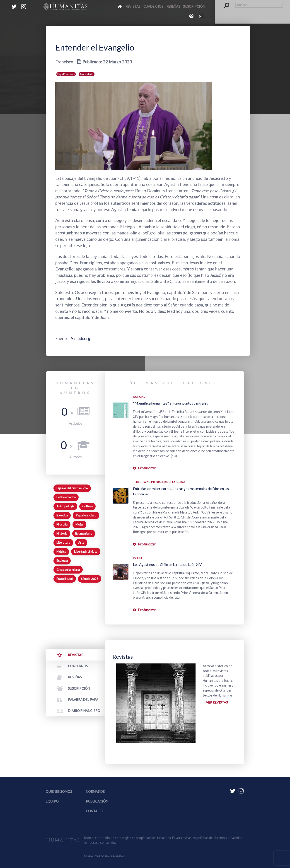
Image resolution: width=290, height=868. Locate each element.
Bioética (62, 515)
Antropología (65, 506)
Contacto (95, 811)
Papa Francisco (66, 74)
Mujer (79, 524)
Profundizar (147, 468)
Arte (81, 542)
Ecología (62, 561)
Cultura (87, 506)
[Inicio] (120, 6)
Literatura (63, 542)
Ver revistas (217, 702)
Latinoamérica (66, 497)
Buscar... (224, 2)
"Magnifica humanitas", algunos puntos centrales (170, 403)
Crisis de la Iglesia (68, 570)
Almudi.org (81, 338)
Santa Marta (87, 74)
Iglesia (138, 558)
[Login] (192, 16)
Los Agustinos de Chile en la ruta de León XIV (167, 564)
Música (61, 552)
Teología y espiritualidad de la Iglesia (159, 482)
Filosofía (62, 524)
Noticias (139, 397)
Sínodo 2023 (90, 579)
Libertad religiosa (86, 552)
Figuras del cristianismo (72, 488)
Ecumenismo (84, 533)
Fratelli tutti (65, 579)
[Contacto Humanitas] (202, 16)
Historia (62, 533)
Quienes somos (59, 792)
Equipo (52, 802)
